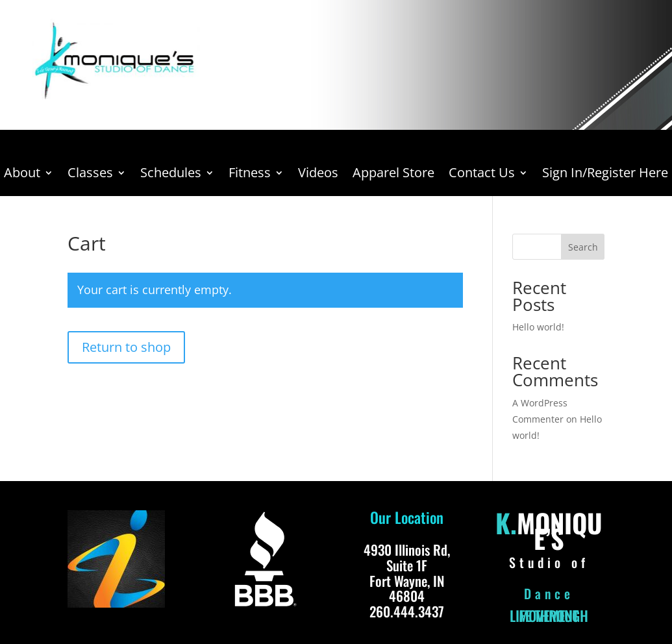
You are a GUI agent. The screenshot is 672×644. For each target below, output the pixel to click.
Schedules (171, 175)
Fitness (250, 175)
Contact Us (482, 175)
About (22, 175)
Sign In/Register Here (605, 175)
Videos (318, 175)
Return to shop (126, 347)
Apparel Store (393, 175)
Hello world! (538, 327)
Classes (90, 175)
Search (583, 247)
